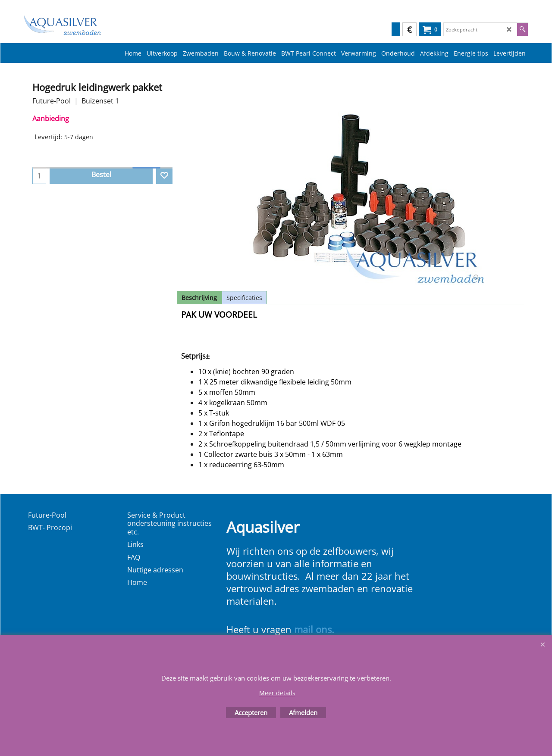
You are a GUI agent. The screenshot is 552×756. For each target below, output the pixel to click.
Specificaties (244, 298)
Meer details (277, 693)
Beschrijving (199, 298)
